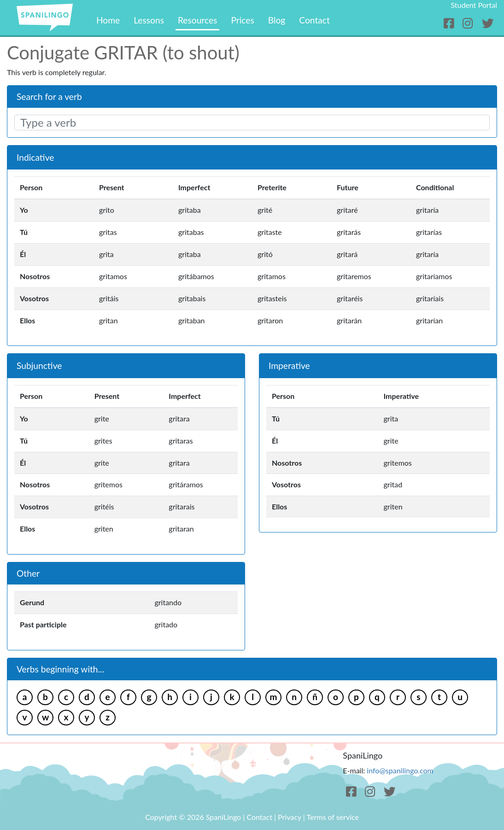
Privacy (290, 817)
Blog (277, 20)
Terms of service (333, 817)
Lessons (149, 20)
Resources (197, 20)
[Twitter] (488, 23)
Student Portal (474, 5)
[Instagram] (469, 23)
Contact (314, 20)
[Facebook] (450, 23)
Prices (242, 20)
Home (108, 20)
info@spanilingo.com (400, 770)
